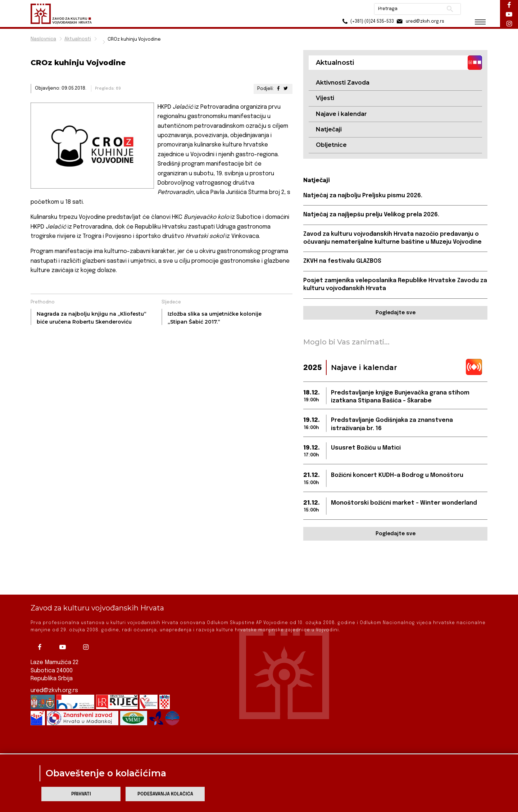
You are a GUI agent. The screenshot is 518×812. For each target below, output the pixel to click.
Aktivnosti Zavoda (343, 83)
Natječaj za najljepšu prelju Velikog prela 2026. (371, 215)
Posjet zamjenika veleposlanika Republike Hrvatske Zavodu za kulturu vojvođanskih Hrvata (395, 285)
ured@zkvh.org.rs (54, 669)
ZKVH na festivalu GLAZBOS (342, 261)
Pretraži (450, 9)
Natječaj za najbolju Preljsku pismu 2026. (363, 196)
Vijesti (325, 98)
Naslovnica (43, 39)
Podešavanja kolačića (165, 794)
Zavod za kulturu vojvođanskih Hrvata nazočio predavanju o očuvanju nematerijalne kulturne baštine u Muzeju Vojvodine (392, 238)
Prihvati (81, 794)
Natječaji (329, 129)
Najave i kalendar (341, 114)
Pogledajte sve (396, 313)
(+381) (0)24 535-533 (367, 21)
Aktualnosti (78, 39)
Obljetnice (331, 145)
